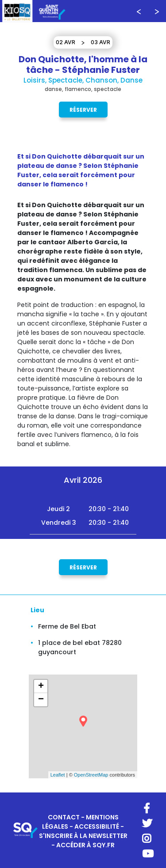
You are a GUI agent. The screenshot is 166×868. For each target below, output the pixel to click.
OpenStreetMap (91, 775)
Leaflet (58, 775)
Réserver (83, 109)
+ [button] (41, 686)
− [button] (41, 700)
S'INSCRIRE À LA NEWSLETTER (83, 836)
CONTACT (64, 817)
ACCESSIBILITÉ (97, 826)
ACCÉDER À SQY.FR (85, 845)
